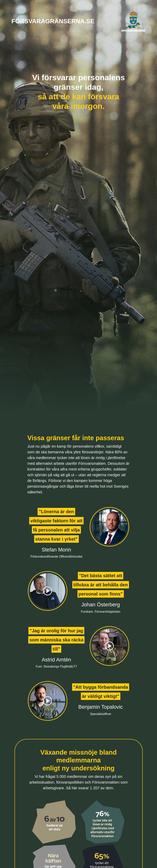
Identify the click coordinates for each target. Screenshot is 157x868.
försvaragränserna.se (53, 21)
